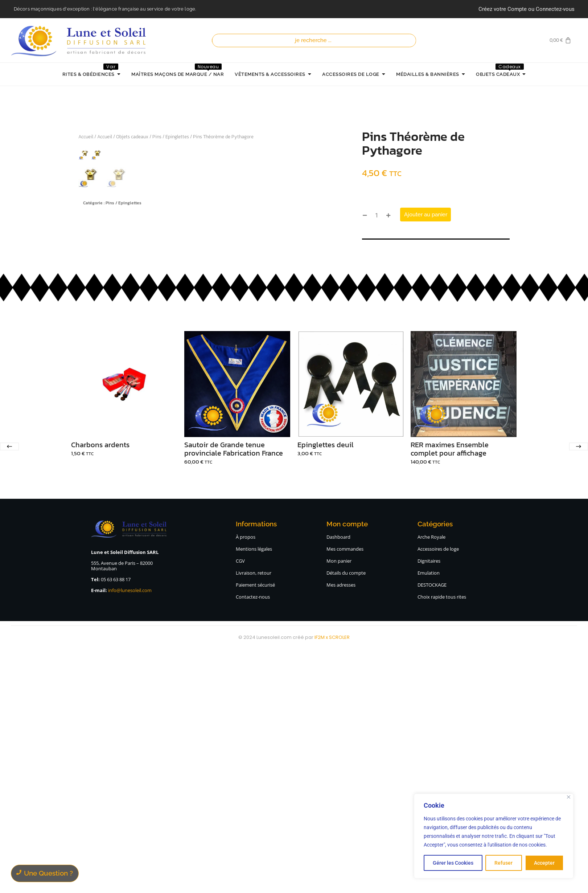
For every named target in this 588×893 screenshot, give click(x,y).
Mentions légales (254, 792)
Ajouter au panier (426, 215)
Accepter (544, 863)
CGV (240, 804)
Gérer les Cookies (453, 863)
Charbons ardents (100, 688)
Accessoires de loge (438, 792)
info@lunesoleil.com (130, 833)
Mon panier (339, 804)
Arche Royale (431, 780)
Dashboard (338, 780)
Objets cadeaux (132, 137)
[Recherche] (316, 40)
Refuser (503, 863)
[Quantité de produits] (377, 215)
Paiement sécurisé (255, 828)
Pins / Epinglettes (171, 137)
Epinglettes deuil (326, 688)
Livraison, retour (254, 816)
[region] (494, 836)
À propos (246, 780)
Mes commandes (345, 792)
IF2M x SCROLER (332, 880)
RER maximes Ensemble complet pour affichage (450, 692)
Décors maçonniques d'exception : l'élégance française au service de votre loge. (105, 9)
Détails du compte (346, 816)
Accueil (86, 137)
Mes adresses (341, 828)
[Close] (569, 797)
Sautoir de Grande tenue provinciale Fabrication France (234, 692)
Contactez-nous (253, 840)
